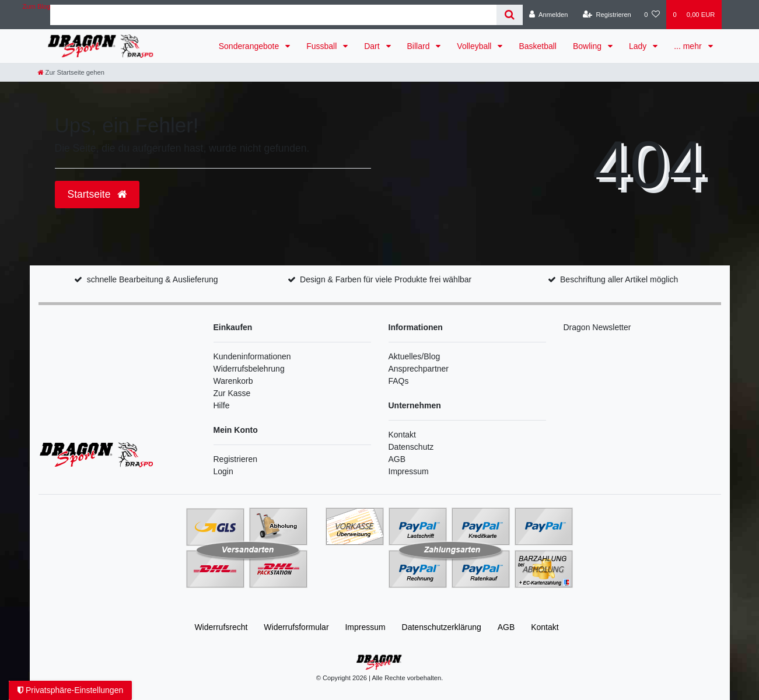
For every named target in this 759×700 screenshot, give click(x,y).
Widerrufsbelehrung (249, 369)
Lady (639, 46)
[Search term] (273, 15)
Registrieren (235, 459)
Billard (420, 46)
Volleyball (475, 46)
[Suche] (510, 15)
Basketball (538, 46)
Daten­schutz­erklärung (442, 627)
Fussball (323, 46)
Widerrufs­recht (221, 627)
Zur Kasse (232, 393)
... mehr (689, 46)
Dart (373, 46)
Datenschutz (411, 447)
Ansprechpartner (419, 369)
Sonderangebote (250, 46)
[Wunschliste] (652, 15)
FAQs (399, 381)
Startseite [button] (97, 194)
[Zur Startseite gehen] (71, 72)
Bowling (588, 46)
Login (223, 471)
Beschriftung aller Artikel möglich (619, 279)
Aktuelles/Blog (415, 356)
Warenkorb (233, 381)
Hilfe (222, 405)
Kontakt (402, 435)
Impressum (409, 471)
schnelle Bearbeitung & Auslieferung (153, 279)
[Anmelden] (549, 15)
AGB (397, 459)
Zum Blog (37, 6)
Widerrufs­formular (296, 627)
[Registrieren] (607, 15)
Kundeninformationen (252, 356)
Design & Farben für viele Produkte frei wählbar (386, 279)
